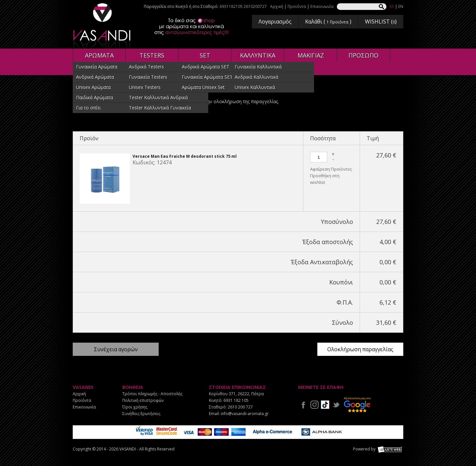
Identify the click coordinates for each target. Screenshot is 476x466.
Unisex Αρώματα (93, 87)
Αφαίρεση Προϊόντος (331, 169)
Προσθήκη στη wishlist (325, 179)
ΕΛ (392, 6)
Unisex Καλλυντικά (255, 87)
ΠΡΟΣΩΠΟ (363, 55)
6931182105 (231, 6)
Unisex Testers (145, 87)
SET (205, 55)
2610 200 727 (240, 407)
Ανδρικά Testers (146, 67)
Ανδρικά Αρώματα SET (206, 67)
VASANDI (102, 26)
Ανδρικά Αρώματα (95, 77)
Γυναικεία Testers (148, 77)
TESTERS (152, 55)
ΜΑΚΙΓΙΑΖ (311, 55)
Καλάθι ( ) (328, 21)
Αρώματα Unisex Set (203, 87)
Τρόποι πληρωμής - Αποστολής (152, 394)
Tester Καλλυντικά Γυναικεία (160, 108)
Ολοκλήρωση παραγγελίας (360, 349)
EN (401, 6)
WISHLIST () (381, 21)
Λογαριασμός (275, 21)
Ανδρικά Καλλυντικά (257, 77)
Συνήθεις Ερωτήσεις (141, 414)
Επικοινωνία (322, 6)
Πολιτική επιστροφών (143, 400)
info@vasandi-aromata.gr (245, 414)
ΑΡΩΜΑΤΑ (99, 55)
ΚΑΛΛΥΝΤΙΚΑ (258, 55)
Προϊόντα (297, 6)
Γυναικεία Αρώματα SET (207, 77)
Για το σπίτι (88, 108)
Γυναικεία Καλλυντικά (258, 67)
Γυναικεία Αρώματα (97, 67)
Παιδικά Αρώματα (95, 97)
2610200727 (255, 6)
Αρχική (277, 6)
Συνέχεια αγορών (116, 349)
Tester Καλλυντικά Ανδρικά (158, 97)
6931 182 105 (236, 400)
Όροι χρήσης (135, 407)
